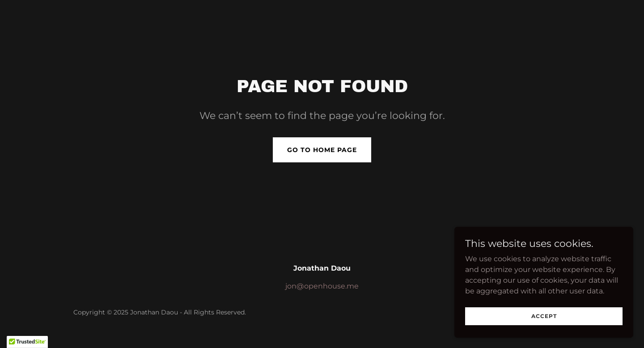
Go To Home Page (322, 150)
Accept (544, 334)
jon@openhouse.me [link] (322, 286)
